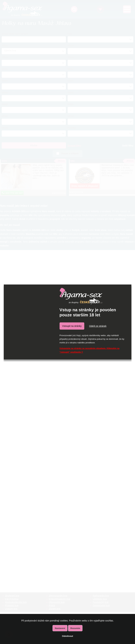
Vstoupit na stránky (72, 326)
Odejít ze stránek (98, 326)
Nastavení (60, 628)
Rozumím (75, 628)
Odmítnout (67, 636)
